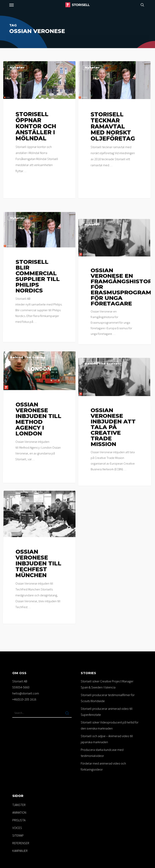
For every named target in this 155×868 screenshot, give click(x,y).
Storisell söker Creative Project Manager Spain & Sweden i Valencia (107, 684)
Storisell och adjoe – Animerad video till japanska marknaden (107, 739)
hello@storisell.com (26, 693)
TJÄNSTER (19, 805)
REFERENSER (21, 843)
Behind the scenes (29, 413)
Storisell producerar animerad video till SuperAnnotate (107, 712)
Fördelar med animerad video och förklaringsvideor (103, 766)
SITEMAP (18, 835)
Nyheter (17, 68)
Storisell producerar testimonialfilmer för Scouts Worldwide (108, 698)
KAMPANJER (20, 851)
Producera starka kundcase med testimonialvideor (102, 753)
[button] (12, 5)
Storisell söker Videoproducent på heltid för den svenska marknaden (110, 725)
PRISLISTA (19, 820)
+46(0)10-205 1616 (24, 699)
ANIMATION (19, 812)
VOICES (17, 828)
